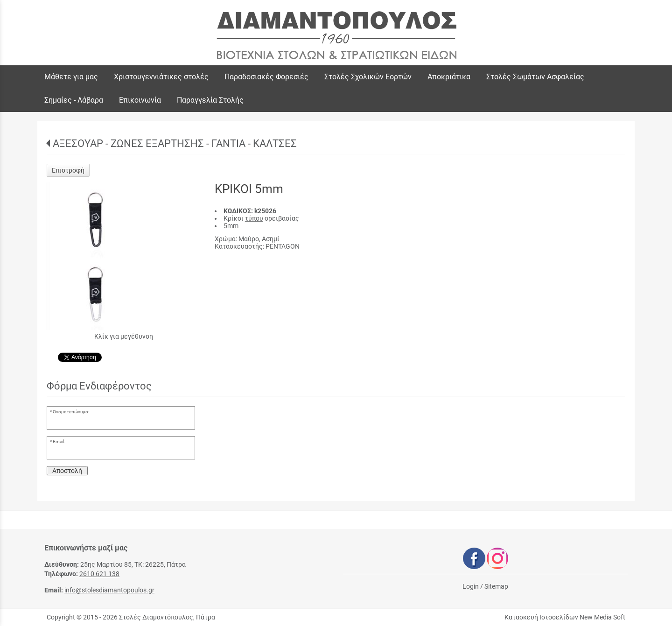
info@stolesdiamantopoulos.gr (109, 590)
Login (471, 586)
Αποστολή (67, 471)
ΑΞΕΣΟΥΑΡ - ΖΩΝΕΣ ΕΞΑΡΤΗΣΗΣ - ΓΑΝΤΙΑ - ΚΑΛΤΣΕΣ (175, 143)
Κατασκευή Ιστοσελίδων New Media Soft (565, 617)
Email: (59, 442)
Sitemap (496, 586)
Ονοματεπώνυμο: (71, 412)
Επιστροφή (68, 170)
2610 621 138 (99, 574)
